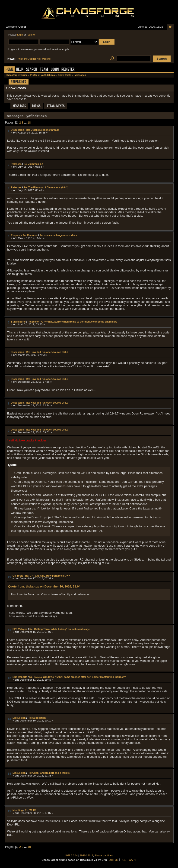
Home (10, 70)
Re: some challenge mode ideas (58, 235)
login (20, 35)
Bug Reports (18, 322)
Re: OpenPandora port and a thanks (49, 773)
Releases (16, 164)
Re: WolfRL (31, 810)
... (26, 122)
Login (55, 70)
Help (20, 70)
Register (68, 70)
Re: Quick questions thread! (42, 130)
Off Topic (18, 576)
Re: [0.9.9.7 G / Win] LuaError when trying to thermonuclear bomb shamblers (72, 322)
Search (32, 70)
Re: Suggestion (37, 718)
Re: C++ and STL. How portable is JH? (48, 576)
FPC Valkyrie (20, 629)
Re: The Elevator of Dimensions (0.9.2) (46, 187)
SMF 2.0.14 (72, 856)
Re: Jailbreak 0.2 (33, 164)
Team (44, 70)
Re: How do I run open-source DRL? (47, 352)
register (31, 35)
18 (29, 122)
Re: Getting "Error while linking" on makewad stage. (60, 629)
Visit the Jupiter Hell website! (35, 59)
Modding (18, 810)
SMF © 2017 (86, 856)
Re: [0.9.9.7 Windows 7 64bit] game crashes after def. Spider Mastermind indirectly (77, 677)
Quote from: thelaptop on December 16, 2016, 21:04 (44, 586)
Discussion (17, 130)
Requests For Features (24, 235)
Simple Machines (104, 856)
